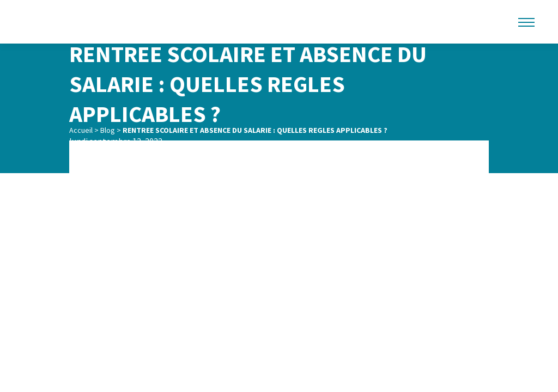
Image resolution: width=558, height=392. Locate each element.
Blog (108, 130)
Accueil (81, 130)
